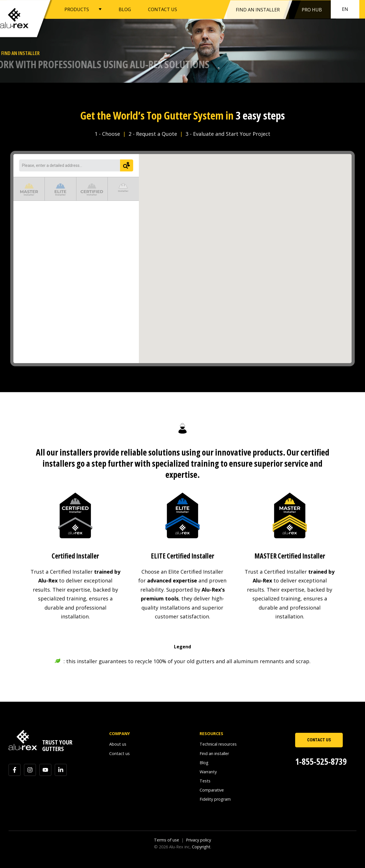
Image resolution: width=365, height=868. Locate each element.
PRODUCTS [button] (77, 9)
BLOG (125, 9)
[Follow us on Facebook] (15, 770)
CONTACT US (163, 9)
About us (118, 744)
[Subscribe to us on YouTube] (45, 770)
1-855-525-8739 (321, 761)
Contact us (119, 753)
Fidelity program (215, 799)
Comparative (212, 790)
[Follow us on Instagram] (30, 770)
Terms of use (167, 840)
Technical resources (218, 744)
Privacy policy (198, 840)
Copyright (201, 847)
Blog (204, 763)
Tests (205, 781)
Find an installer (214, 753)
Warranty (208, 772)
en (345, 9)
